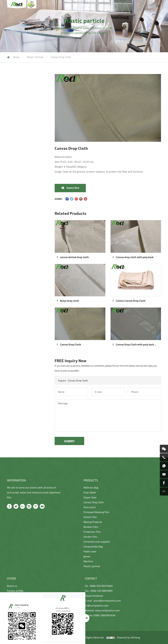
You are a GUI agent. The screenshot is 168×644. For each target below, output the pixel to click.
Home (16, 57)
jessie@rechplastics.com (107, 600)
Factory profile (15, 591)
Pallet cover (13, 184)
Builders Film (14, 147)
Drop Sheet (13, 95)
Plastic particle (35, 57)
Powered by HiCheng (128, 637)
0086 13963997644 (104, 615)
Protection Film (15, 154)
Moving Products (16, 139)
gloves (10, 191)
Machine (11, 198)
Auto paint (12, 117)
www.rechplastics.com (107, 610)
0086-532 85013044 (101, 586)
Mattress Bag (14, 88)
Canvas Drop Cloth (17, 110)
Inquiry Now (75, 188)
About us (12, 586)
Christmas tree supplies (20, 169)
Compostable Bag (16, 176)
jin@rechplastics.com (97, 605)
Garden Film (13, 161)
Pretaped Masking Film (20, 125)
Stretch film (13, 132)
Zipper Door (13, 102)
